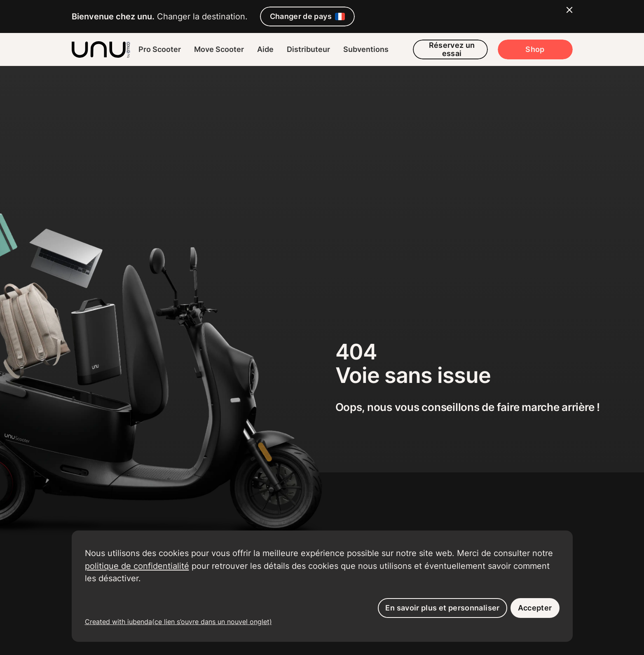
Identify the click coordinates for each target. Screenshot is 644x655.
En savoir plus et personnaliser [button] (442, 608)
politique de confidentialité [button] (137, 566)
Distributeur (308, 49)
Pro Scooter (160, 49)
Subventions (366, 49)
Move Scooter (219, 49)
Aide (265, 49)
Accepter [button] (535, 608)
